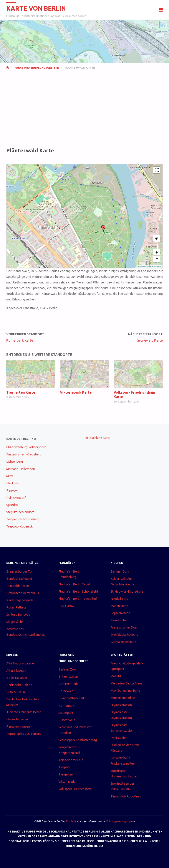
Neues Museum (17, 719)
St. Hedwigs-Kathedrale (127, 592)
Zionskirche (119, 620)
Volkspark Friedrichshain (75, 789)
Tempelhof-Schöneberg (23, 519)
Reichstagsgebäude (20, 600)
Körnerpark (66, 706)
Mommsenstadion (123, 698)
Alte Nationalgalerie (20, 663)
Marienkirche (119, 606)
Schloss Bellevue (18, 615)
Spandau (12, 505)
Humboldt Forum (18, 586)
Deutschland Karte (97, 438)
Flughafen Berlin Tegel (74, 584)
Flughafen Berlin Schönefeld (78, 592)
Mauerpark (66, 713)
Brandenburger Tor (20, 571)
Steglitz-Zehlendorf (20, 512)
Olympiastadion (121, 705)
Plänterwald (67, 720)
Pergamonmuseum (19, 726)
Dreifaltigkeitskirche (124, 635)
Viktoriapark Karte (76, 392)
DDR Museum (16, 692)
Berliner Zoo (67, 669)
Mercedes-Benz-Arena (127, 683)
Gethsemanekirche (123, 642)
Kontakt (71, 821)
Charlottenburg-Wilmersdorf (26, 447)
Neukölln (13, 483)
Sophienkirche (120, 613)
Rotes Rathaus (17, 607)
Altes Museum (16, 671)
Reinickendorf (16, 498)
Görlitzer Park (68, 684)
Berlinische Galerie (19, 685)
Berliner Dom (120, 571)
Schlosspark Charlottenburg (78, 740)
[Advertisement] (84, 109)
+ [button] (157, 252)
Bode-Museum (17, 678)
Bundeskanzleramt (19, 579)
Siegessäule (15, 622)
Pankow (12, 490)
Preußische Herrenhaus (23, 593)
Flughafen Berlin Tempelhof (78, 599)
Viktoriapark (67, 782)
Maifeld (116, 676)
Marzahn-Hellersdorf (21, 469)
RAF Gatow (66, 606)
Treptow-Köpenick (19, 526)
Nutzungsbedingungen (119, 821)
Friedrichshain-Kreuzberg (24, 454)
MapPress (142, 267)
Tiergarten (66, 774)
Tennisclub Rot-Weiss (126, 796)
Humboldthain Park (72, 698)
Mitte (10, 476)
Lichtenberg (15, 462)
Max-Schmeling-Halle (125, 691)
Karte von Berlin (36, 8)
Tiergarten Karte (21, 392)
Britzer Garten (68, 677)
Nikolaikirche (119, 599)
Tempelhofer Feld (71, 760)
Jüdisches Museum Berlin (24, 712)
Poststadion (119, 738)
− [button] (157, 259)
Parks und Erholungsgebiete (37, 68)
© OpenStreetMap (154, 267)
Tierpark (64, 767)
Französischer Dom (124, 627)
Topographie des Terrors (24, 734)
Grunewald (66, 691)
